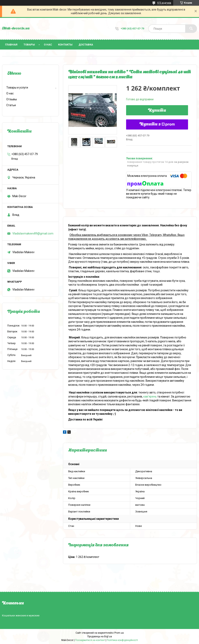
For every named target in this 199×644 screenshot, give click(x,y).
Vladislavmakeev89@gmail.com (33, 233)
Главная (11, 45)
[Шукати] (191, 29)
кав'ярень (150, 397)
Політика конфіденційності (122, 640)
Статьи (11, 105)
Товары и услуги (17, 88)
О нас (48, 45)
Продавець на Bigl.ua (100, 636)
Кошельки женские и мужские (21, 615)
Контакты (65, 45)
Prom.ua (119, 633)
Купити (157, 111)
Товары (29, 45)
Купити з (157, 124)
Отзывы (12, 99)
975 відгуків (164, 3)
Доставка (86, 45)
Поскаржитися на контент (90, 640)
